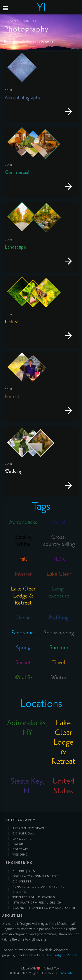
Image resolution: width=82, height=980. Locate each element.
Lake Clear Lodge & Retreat (57, 955)
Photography (21, 820)
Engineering (19, 863)
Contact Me (65, 973)
